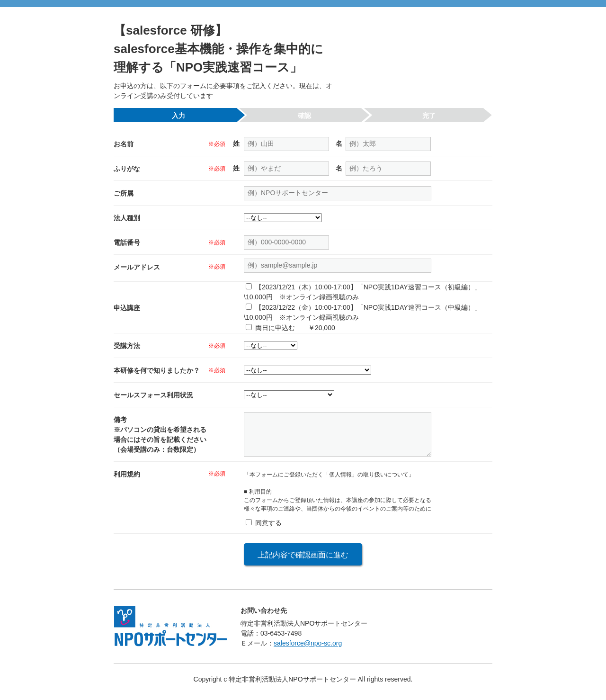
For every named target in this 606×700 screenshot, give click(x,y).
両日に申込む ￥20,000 (294, 328)
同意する (267, 529)
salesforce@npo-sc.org (308, 649)
